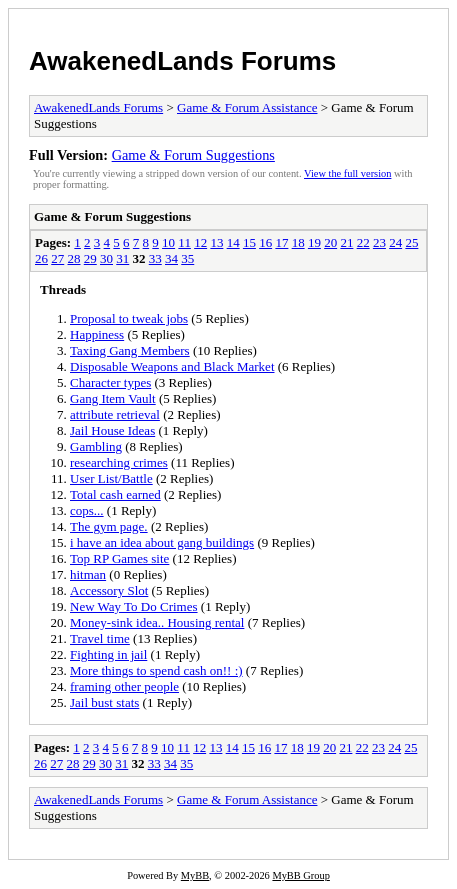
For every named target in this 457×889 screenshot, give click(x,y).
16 (265, 242)
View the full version (347, 173)
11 (184, 242)
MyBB (195, 875)
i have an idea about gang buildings (162, 542)
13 (216, 242)
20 (330, 242)
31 (122, 258)
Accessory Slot (109, 590)
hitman (88, 574)
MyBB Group (300, 875)
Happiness (97, 334)
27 (57, 258)
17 (281, 242)
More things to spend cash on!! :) (156, 670)
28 (74, 258)
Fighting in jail (108, 654)
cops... (87, 510)
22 (363, 242)
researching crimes (119, 462)
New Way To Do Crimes (134, 606)
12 (200, 242)
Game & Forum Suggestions (193, 155)
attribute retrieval (115, 414)
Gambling (96, 446)
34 (171, 258)
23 (379, 242)
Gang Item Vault (113, 398)
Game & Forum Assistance (247, 107)
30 (106, 258)
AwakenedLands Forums (182, 61)
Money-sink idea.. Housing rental (157, 622)
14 (233, 242)
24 (395, 242)
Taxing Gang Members (130, 350)
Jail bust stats (104, 702)
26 (41, 258)
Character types (110, 382)
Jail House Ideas (112, 430)
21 (346, 242)
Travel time (100, 638)
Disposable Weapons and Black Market (172, 366)
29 (90, 258)
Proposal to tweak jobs (129, 318)
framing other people (124, 686)
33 (155, 258)
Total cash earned (115, 494)
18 (298, 242)
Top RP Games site (119, 558)
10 (168, 242)
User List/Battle (111, 478)
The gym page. (109, 526)
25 (411, 242)
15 (249, 242)
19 (314, 242)
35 (187, 258)
